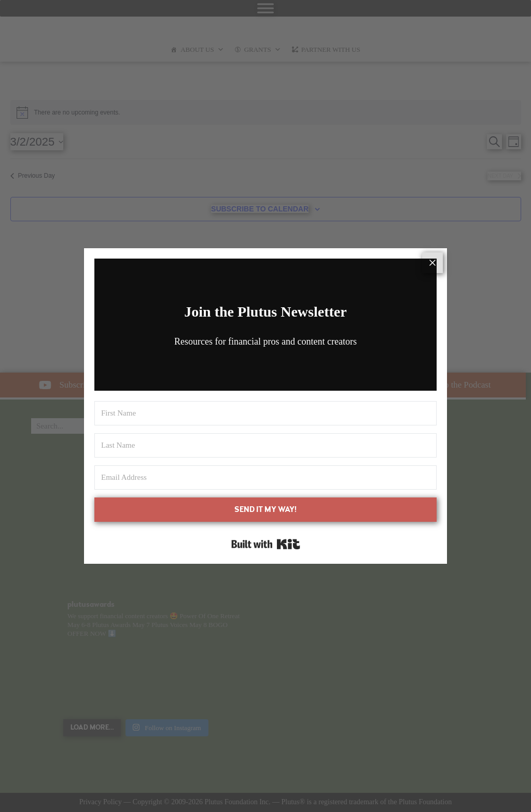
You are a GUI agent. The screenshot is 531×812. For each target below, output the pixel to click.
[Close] (432, 263)
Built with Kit (266, 544)
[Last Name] (265, 445)
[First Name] (265, 413)
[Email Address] (265, 478)
